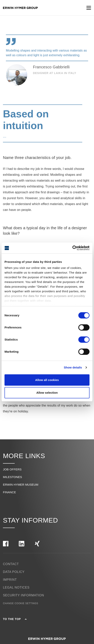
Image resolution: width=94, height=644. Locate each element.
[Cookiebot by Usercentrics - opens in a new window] (72, 248)
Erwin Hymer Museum (21, 485)
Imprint (10, 580)
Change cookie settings (21, 603)
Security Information (23, 595)
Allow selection (47, 393)
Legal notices (16, 587)
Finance (9, 492)
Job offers (12, 469)
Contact (11, 564)
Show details (73, 367)
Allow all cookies (47, 380)
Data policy (14, 572)
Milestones (12, 477)
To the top (15, 619)
